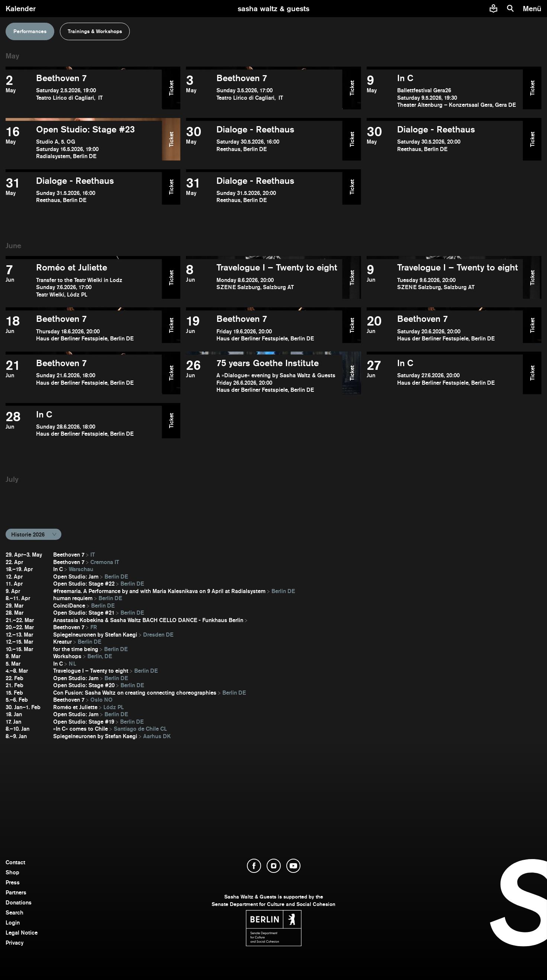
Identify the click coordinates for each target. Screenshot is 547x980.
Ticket (171, 88)
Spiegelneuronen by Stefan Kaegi (95, 635)
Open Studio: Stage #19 (84, 722)
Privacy (15, 943)
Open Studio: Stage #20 (84, 685)
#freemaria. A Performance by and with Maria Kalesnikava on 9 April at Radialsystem (159, 591)
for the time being (76, 649)
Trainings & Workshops (95, 31)
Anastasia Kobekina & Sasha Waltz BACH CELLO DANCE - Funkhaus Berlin (148, 620)
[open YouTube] (293, 866)
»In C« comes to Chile (81, 729)
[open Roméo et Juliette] (84, 280)
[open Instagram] (274, 866)
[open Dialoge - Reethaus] (264, 142)
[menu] (533, 9)
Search (15, 912)
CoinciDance (69, 606)
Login (13, 923)
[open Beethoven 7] (84, 91)
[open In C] (445, 91)
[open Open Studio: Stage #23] (84, 142)
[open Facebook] (254, 866)
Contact (15, 862)
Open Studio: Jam (76, 577)
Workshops (67, 656)
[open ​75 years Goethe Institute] (264, 376)
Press (13, 882)
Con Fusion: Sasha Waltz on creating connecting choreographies (135, 693)
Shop (12, 872)
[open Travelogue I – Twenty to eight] (264, 280)
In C (58, 569)
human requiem (73, 598)
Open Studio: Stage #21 (84, 613)
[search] (511, 9)
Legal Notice (22, 933)
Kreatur (62, 642)
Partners (16, 892)
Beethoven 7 (69, 555)
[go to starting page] (273, 9)
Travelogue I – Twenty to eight (91, 671)
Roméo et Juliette (75, 707)
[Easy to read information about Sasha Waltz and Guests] (493, 9)
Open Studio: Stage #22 (84, 584)
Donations (19, 902)
